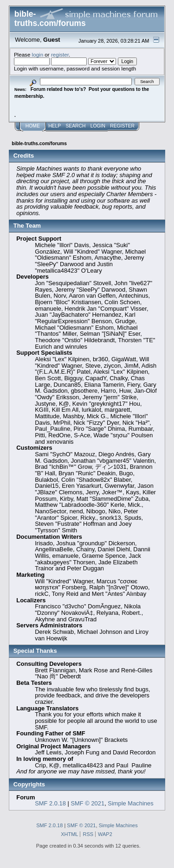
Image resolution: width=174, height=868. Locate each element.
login (38, 54)
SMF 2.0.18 (50, 803)
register (60, 54)
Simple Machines (130, 803)
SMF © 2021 (88, 803)
